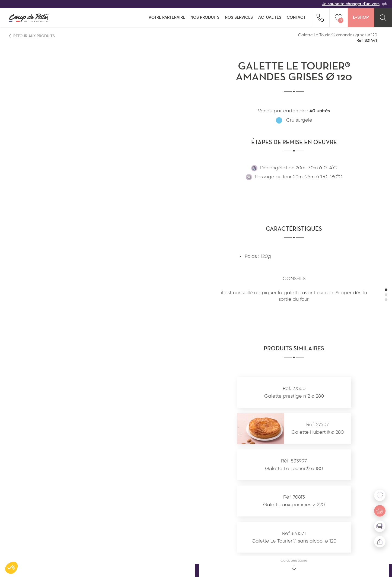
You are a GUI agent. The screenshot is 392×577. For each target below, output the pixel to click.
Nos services (239, 18)
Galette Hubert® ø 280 (318, 432)
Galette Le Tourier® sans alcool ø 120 (294, 541)
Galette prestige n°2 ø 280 (294, 396)
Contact (296, 18)
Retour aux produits (32, 36)
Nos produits (205, 18)
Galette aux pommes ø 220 (294, 505)
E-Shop (361, 18)
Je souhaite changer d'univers (354, 4)
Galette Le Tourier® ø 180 (294, 469)
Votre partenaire (167, 18)
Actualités (270, 18)
